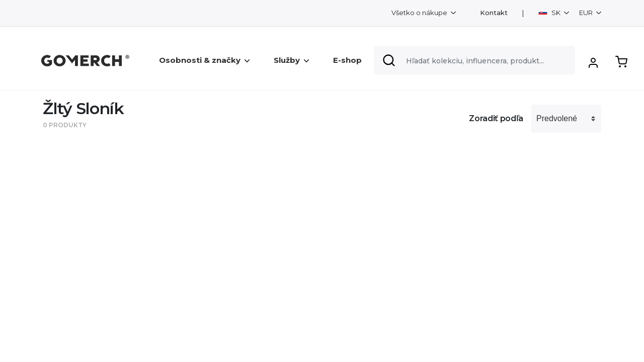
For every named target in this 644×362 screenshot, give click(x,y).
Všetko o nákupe (420, 13)
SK (550, 13)
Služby (291, 60)
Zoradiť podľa (496, 118)
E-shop (347, 60)
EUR (587, 13)
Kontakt (494, 13)
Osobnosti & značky (204, 60)
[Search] (474, 60)
